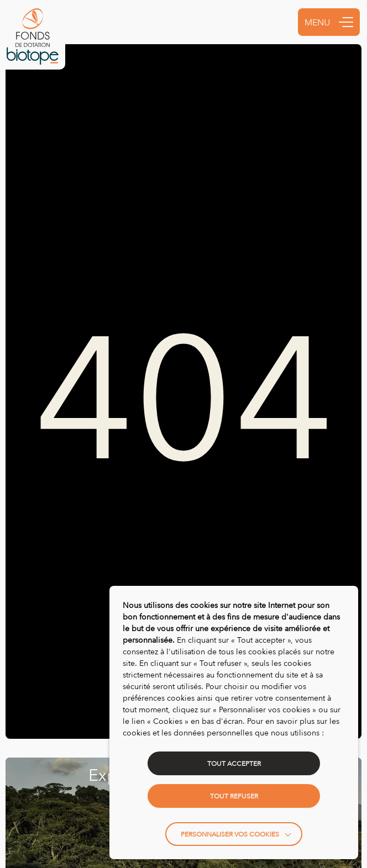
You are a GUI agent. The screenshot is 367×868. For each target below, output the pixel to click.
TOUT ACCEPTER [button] (234, 763)
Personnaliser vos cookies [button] (230, 834)
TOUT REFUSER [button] (234, 796)
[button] (346, 22)
